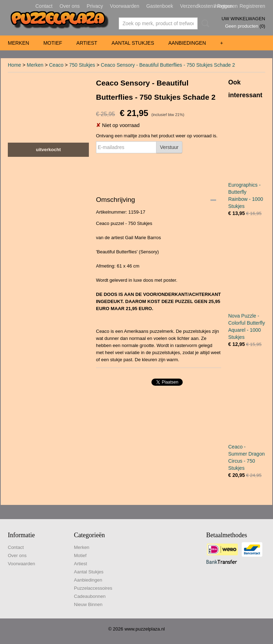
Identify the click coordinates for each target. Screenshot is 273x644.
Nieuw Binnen (88, 604)
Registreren (252, 6)
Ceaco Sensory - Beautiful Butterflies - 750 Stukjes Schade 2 (168, 65)
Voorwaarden (125, 6)
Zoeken (204, 23)
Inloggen (223, 6)
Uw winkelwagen (243, 19)
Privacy (95, 6)
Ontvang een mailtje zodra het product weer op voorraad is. (157, 136)
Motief (53, 43)
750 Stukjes (82, 65)
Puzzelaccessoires (93, 588)
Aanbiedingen (187, 43)
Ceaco (56, 65)
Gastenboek (160, 6)
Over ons (69, 6)
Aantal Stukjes (133, 43)
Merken (18, 43)
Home (14, 65)
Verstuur (169, 147)
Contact (44, 6)
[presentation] (150, 170)
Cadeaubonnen (90, 596)
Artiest (87, 43)
